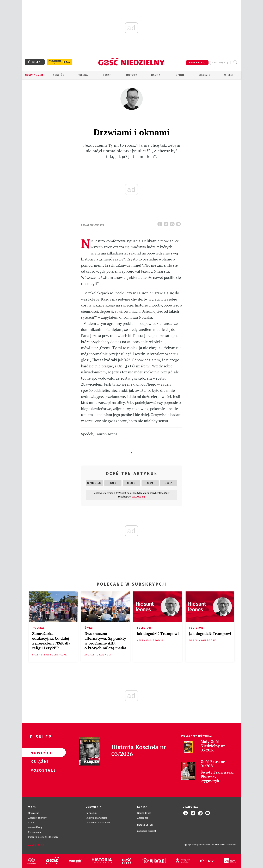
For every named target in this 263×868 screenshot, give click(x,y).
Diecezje (204, 75)
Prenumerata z (55, 62)
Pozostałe (38, 770)
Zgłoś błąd (36, 845)
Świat (107, 75)
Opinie (180, 75)
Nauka (156, 75)
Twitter (167, 223)
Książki (38, 761)
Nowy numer (34, 75)
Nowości (38, 752)
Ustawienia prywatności (98, 823)
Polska (83, 75)
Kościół (58, 75)
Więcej (229, 75)
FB (161, 223)
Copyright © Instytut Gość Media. (197, 845)
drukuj (173, 223)
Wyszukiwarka (235, 62)
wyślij (179, 223)
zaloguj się (220, 63)
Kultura (131, 75)
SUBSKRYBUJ (197, 63)
